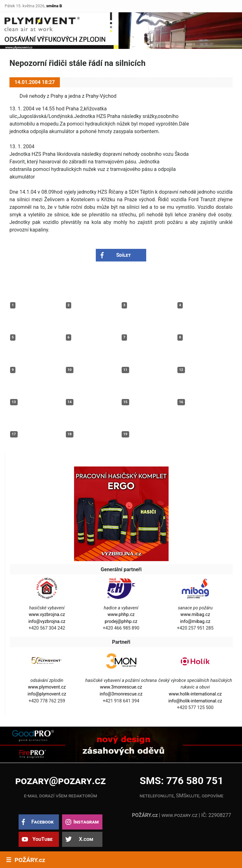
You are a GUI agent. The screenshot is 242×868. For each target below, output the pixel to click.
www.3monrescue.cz (121, 687)
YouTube (43, 839)
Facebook (42, 822)
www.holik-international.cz (195, 694)
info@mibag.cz (195, 622)
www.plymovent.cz (47, 687)
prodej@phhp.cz (121, 622)
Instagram (86, 822)
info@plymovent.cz (47, 694)
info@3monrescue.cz (121, 694)
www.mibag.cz (195, 615)
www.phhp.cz (121, 615)
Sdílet (124, 255)
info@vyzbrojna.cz (47, 622)
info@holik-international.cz (195, 701)
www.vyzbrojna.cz (47, 615)
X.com (86, 839)
